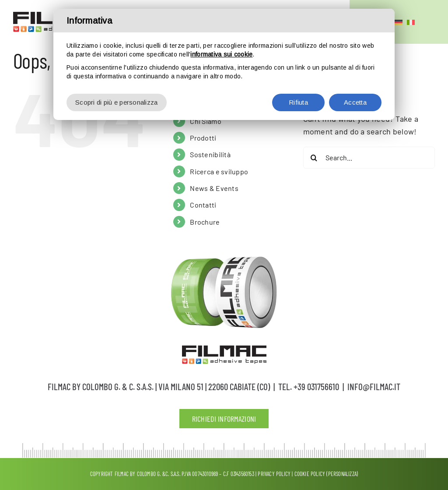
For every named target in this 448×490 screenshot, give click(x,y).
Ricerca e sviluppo (219, 171)
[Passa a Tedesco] (399, 22)
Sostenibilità (210, 154)
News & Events (214, 188)
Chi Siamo (205, 121)
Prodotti (203, 138)
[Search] (314, 158)
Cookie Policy (310, 474)
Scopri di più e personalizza (117, 102)
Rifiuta (298, 102)
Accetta (355, 102)
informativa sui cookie (221, 54)
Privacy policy (274, 474)
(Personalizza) (342, 474)
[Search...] (369, 158)
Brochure (205, 222)
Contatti (203, 205)
